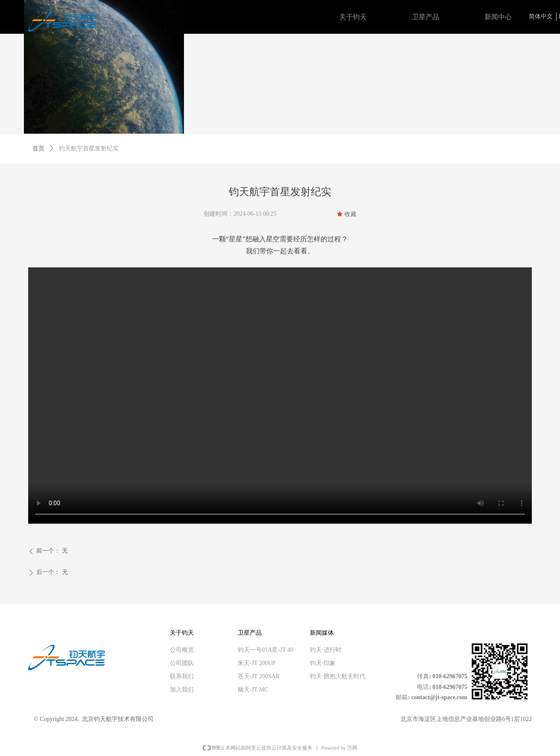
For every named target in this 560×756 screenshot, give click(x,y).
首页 (38, 148)
